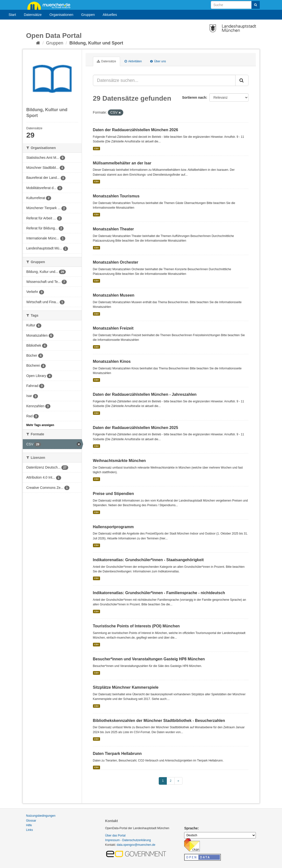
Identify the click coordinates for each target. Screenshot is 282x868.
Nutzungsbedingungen (41, 816)
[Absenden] (256, 5)
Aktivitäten (133, 61)
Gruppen (88, 15)
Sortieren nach (194, 97)
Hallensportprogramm (113, 527)
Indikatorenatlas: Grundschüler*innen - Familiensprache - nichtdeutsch (159, 593)
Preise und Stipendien (113, 494)
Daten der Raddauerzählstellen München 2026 (136, 130)
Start (12, 15)
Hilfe (29, 825)
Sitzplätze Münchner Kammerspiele (126, 687)
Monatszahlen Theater (113, 229)
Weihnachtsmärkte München (119, 461)
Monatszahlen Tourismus (116, 196)
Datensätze (33, 15)
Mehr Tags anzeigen (40, 425)
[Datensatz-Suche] (235, 5)
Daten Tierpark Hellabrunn (117, 754)
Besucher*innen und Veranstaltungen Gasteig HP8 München (149, 659)
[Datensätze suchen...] (164, 80)
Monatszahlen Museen (114, 295)
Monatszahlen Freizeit (113, 328)
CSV (96, 149)
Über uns (158, 61)
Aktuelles (110, 15)
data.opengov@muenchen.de (136, 845)
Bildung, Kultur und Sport (96, 43)
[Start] (38, 43)
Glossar (31, 821)
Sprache (191, 828)
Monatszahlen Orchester (116, 262)
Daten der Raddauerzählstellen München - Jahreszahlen (145, 394)
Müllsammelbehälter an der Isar (122, 163)
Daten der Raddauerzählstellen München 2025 (136, 428)
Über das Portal (115, 836)
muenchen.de (51, 5)
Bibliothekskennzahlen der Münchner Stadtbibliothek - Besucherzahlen (159, 721)
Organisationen (61, 15)
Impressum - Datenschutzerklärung (128, 840)
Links (30, 830)
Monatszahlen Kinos (112, 361)
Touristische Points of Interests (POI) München (136, 626)
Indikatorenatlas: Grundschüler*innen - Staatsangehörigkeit (148, 560)
